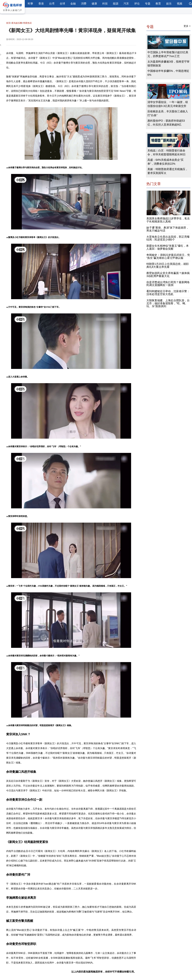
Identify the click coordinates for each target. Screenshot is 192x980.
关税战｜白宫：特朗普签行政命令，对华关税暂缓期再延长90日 (166, 153)
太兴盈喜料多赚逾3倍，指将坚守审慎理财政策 (168, 64)
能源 (116, 4)
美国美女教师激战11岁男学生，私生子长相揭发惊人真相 (168, 220)
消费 (84, 4)
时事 (30, 4)
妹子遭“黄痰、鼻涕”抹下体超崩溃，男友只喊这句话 (168, 229)
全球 (62, 4)
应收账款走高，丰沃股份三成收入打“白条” (168, 114)
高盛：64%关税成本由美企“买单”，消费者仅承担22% (165, 162)
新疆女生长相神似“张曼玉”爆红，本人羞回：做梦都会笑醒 (168, 247)
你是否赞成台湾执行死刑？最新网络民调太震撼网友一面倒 (168, 284)
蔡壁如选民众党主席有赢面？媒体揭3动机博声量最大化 (168, 275)
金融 (73, 4)
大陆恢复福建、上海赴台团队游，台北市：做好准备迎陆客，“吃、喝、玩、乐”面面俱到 (168, 303)
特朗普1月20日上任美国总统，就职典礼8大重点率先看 (168, 266)
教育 (158, 4)
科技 (105, 4)
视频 (180, 4)
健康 (94, 4)
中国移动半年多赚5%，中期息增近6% (168, 73)
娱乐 (169, 4)
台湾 (52, 4)
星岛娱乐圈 (17, 23)
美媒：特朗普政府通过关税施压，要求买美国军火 (168, 171)
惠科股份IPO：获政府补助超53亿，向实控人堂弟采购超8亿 (166, 123)
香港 (41, 4)
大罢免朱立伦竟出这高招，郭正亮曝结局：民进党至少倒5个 (168, 238)
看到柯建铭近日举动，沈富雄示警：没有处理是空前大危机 (168, 293)
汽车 (126, 4)
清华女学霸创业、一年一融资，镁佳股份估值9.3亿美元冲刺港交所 (168, 104)
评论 (137, 4)
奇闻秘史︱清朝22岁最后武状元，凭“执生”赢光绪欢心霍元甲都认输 (168, 256)
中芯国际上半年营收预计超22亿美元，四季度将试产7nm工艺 (168, 54)
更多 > (187, 26)
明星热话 (27, 23)
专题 (148, 4)
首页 (8, 23)
